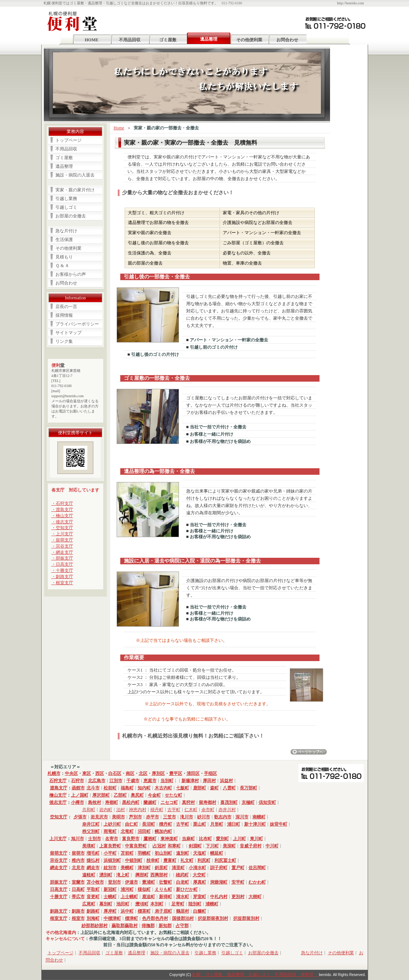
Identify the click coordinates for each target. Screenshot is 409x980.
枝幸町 (153, 860)
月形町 (217, 824)
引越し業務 (66, 199)
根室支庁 (59, 918)
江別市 (116, 781)
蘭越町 (150, 802)
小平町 (110, 853)
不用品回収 (130, 40)
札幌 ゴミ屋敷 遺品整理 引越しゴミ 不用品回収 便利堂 (255, 975)
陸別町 (195, 904)
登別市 (114, 882)
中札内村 (219, 897)
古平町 (174, 810)
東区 (87, 773)
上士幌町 (129, 897)
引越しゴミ (66, 207)
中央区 (71, 773)
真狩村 (188, 802)
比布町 (205, 839)
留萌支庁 (59, 853)
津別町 (144, 868)
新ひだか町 (187, 889)
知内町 (144, 788)
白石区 (115, 773)
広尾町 (89, 904)
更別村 (238, 897)
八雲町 (229, 788)
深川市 (242, 817)
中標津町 (112, 918)
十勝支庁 (59, 897)
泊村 (121, 810)
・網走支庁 (62, 552)
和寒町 (174, 846)
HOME (92, 40)
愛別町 (222, 839)
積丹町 (157, 810)
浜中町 (127, 911)
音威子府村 (251, 846)
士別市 (95, 839)
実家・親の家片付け (75, 190)
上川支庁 (58, 839)
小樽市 (78, 802)
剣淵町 (195, 846)
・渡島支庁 (62, 510)
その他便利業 (249, 40)
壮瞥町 (166, 882)
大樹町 (255, 897)
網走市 (93, 868)
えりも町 (163, 889)
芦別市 (135, 817)
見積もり (64, 257)
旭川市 (78, 839)
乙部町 (120, 795)
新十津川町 (255, 824)
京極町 (248, 802)
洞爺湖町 (219, 882)
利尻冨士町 (225, 860)
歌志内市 (223, 817)
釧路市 (78, 911)
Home (119, 128)
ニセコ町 (169, 802)
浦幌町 (212, 904)
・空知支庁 (62, 528)
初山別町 (163, 853)
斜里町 (161, 868)
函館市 (78, 788)
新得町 (166, 897)
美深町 (229, 846)
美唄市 (118, 817)
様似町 (144, 889)
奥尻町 (137, 795)
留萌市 (78, 853)
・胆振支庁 (62, 558)
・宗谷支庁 (62, 546)
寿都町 (112, 802)
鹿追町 (149, 897)
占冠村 (159, 846)
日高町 (78, 889)
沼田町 (144, 831)
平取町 (93, 889)
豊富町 (170, 860)
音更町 (93, 897)
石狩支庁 (58, 781)
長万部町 (249, 788)
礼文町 (187, 860)
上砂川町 (112, 824)
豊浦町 (149, 882)
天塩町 (200, 853)
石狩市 (78, 781)
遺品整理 (64, 166)
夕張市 (80, 817)
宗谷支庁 (59, 860)
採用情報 (64, 315)
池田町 (123, 904)
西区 (100, 773)
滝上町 (123, 875)
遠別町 (183, 853)
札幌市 (54, 773)
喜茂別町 (229, 802)
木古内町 (163, 788)
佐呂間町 (257, 868)
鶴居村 (183, 911)
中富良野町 (136, 846)
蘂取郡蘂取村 (125, 926)
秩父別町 (91, 831)
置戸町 (238, 868)
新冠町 (110, 889)
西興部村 (159, 875)
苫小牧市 (95, 882)
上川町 (239, 839)
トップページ (68, 140)
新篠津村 (190, 781)
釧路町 (93, 911)
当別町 (167, 781)
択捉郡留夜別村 (213, 918)
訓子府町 (219, 868)
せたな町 (174, 795)
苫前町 (127, 853)
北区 (143, 773)
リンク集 (64, 341)
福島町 (127, 788)
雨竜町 (110, 831)
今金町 (154, 795)
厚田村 (209, 781)
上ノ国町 (80, 795)
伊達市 (132, 882)
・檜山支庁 (62, 516)
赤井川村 (227, 810)
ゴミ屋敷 (168, 40)
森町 (214, 788)
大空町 (199, 875)
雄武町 (182, 875)
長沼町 (149, 824)
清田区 (193, 773)
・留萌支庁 (62, 540)
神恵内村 (138, 810)
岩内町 (106, 810)
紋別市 (110, 868)
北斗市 (93, 788)
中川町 (272, 846)
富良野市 (131, 839)
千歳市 (133, 781)
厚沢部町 (101, 795)
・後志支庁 (62, 522)
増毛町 (93, 853)
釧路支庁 (59, 911)
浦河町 (127, 889)
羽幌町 (144, 853)
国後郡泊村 (183, 918)
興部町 (142, 875)
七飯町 (183, 788)
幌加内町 (163, 831)
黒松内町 (131, 802)
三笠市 (170, 817)
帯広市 (78, 897)
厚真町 (200, 882)
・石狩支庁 (62, 503)
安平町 (238, 882)
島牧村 (95, 802)
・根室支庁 (62, 583)
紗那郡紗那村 (95, 926)
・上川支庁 (62, 534)
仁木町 (191, 810)
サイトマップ (68, 333)
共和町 (89, 810)
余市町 (208, 810)
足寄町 (178, 904)
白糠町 (200, 911)
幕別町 (106, 904)
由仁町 (132, 824)
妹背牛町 (279, 824)
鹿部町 (200, 788)
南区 (130, 773)
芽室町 (200, 897)
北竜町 (127, 831)
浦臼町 (234, 824)
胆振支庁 (59, 882)
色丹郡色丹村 (155, 918)
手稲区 (210, 773)
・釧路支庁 (62, 577)
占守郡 (182, 926)
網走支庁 (59, 868)
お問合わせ (287, 40)
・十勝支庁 (62, 570)
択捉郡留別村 (246, 918)
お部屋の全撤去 (71, 216)
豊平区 (176, 773)
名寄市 (112, 839)
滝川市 (187, 817)
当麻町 (188, 839)
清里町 (178, 868)
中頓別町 (134, 860)
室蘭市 (78, 882)
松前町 (110, 788)
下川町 (212, 846)
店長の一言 (66, 307)
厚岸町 (110, 911)
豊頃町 (142, 904)
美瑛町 (89, 846)
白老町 (183, 882)
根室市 (78, 918)
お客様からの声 (71, 274)
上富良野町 (110, 846)
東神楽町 (169, 839)
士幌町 (110, 897)
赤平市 (153, 817)
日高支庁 (59, 889)
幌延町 (217, 853)
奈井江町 (91, 824)
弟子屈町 (163, 911)
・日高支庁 (62, 564)
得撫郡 (148, 926)
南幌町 (259, 817)
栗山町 (200, 824)
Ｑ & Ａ (62, 266)
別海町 (93, 918)
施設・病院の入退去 (75, 175)
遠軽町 (89, 875)
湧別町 (106, 875)
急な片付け (66, 231)
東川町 (256, 839)
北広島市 (97, 781)
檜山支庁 (58, 795)
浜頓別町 (112, 860)
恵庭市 (150, 781)
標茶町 (144, 911)
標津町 (132, 918)
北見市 (78, 868)
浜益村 (226, 781)
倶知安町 (267, 802)
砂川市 (204, 817)
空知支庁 (59, 817)
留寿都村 (208, 802)
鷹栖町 (150, 839)
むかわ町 (257, 882)
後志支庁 (58, 802)
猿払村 (93, 860)
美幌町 (127, 868)
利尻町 (204, 860)
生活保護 (64, 240)
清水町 (183, 897)
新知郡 (165, 926)
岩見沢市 (99, 817)
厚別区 (158, 773)
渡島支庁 (59, 788)
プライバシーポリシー (77, 324)
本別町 (157, 904)
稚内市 (78, 860)
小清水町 (197, 868)
